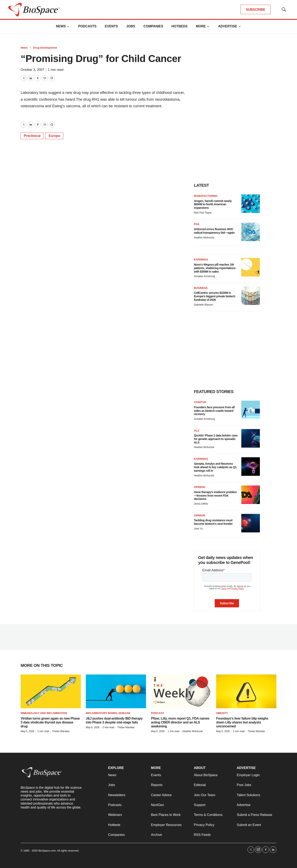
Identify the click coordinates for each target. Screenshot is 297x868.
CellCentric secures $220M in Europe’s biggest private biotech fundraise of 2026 (215, 296)
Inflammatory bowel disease (108, 713)
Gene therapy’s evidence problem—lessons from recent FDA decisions (215, 496)
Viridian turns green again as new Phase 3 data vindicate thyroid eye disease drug (50, 722)
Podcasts (87, 26)
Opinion (200, 487)
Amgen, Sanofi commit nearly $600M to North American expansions (213, 204)
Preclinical (32, 136)
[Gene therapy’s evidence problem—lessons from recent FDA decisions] (251, 495)
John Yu (198, 529)
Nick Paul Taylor (203, 213)
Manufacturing (206, 196)
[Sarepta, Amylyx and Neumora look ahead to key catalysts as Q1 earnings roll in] (251, 467)
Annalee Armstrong (204, 276)
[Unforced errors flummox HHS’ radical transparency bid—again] (251, 232)
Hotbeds (179, 26)
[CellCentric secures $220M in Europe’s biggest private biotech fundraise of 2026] (251, 296)
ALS (197, 431)
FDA (197, 224)
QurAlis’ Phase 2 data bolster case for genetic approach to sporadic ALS (216, 439)
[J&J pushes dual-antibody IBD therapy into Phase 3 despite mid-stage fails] (116, 691)
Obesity (222, 713)
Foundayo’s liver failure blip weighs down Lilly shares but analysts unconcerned (242, 722)
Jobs (131, 26)
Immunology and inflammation (44, 713)
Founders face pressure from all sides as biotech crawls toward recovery (214, 411)
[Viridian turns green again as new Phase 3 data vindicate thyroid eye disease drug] (51, 691)
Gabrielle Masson (203, 305)
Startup (200, 402)
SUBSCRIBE (256, 10)
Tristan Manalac (61, 731)
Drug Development (45, 48)
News (61, 26)
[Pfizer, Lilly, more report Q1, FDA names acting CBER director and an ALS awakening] (181, 691)
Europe (54, 136)
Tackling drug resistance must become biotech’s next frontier (213, 522)
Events (111, 26)
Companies (153, 26)
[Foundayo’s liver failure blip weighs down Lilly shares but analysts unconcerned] (246, 691)
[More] (68, 26)
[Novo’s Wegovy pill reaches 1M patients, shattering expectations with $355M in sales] (251, 267)
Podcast (158, 713)
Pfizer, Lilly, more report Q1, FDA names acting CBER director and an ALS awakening (180, 722)
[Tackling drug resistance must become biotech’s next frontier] (251, 523)
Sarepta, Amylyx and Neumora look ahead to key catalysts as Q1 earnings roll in (215, 467)
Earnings (201, 260)
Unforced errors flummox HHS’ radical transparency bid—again (214, 231)
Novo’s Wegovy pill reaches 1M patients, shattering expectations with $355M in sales (215, 268)
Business (201, 288)
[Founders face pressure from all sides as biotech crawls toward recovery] (251, 410)
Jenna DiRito (201, 504)
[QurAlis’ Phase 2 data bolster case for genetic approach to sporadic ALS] (251, 438)
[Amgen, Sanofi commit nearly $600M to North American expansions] (251, 204)
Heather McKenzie (204, 238)
